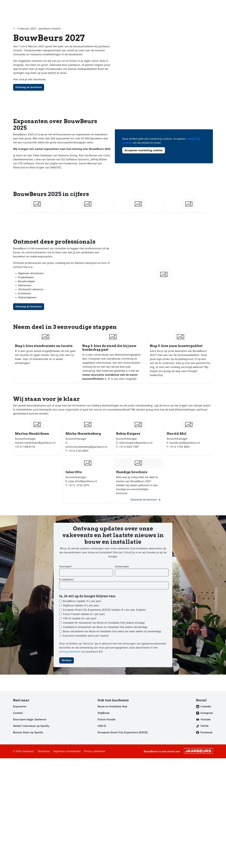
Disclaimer (44, 751)
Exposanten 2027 (151, 14)
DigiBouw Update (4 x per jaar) (81, 605)
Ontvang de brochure (29, 87)
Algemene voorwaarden (67, 751)
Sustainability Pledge (201, 14)
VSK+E (102, 726)
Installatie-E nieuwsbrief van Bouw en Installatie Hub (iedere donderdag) (105, 627)
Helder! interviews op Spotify (31, 726)
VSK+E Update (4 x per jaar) (80, 618)
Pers (41, 4)
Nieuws (130, 14)
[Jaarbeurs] (198, 751)
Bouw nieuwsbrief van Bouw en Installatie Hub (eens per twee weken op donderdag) (112, 631)
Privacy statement (95, 751)
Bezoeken (18, 4)
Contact (196, 4)
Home (116, 14)
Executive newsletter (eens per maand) (86, 636)
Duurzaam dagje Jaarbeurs (30, 719)
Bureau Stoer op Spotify (28, 732)
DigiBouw (104, 713)
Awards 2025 (175, 14)
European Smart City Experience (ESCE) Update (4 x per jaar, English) (104, 610)
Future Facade (107, 719)
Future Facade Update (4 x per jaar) (84, 614)
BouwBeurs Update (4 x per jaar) (82, 601)
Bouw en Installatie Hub (112, 706)
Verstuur (67, 660)
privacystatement (70, 652)
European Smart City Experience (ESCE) (123, 732)
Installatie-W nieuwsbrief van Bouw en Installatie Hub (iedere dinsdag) (104, 623)
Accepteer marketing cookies (144, 150)
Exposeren (31, 4)
